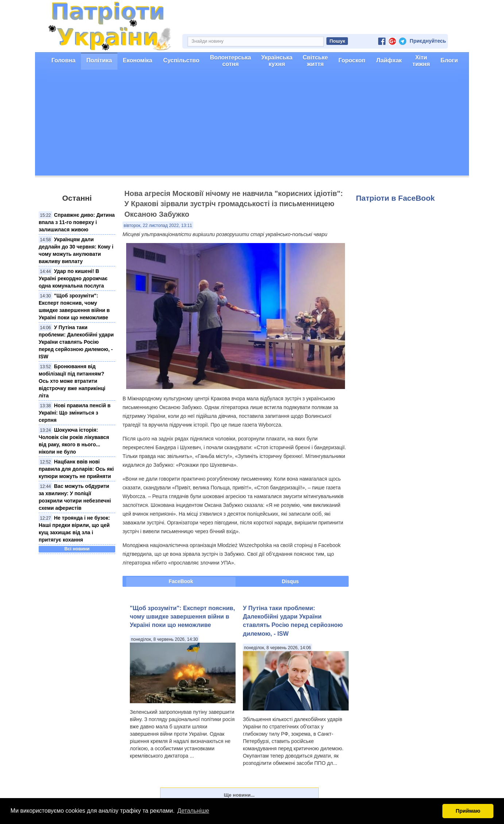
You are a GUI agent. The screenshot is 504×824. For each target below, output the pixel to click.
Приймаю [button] (468, 811)
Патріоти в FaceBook (395, 198)
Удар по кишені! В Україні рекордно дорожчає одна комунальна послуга (73, 278)
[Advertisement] (252, 124)
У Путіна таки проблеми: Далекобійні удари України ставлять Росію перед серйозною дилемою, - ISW (76, 342)
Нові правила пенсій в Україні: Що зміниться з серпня (75, 413)
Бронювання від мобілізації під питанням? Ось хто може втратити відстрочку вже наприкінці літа (72, 381)
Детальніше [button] (193, 811)
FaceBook (181, 581)
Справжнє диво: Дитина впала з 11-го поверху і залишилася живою (77, 222)
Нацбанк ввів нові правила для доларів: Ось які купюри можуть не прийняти (76, 469)
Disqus (290, 581)
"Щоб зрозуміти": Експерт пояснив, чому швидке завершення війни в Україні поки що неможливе (182, 617)
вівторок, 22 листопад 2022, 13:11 (158, 226)
